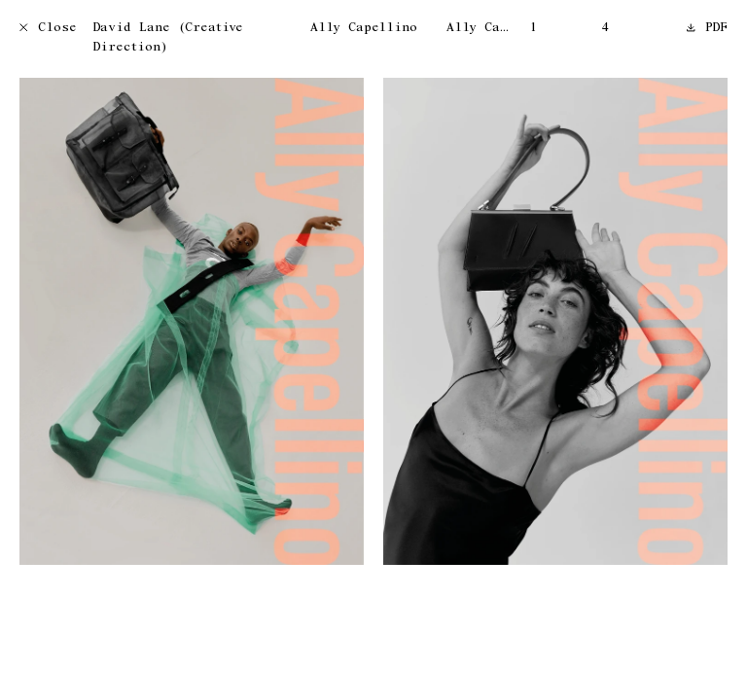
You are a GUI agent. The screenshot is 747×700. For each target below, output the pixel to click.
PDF (707, 29)
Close (48, 29)
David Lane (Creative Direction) (168, 38)
